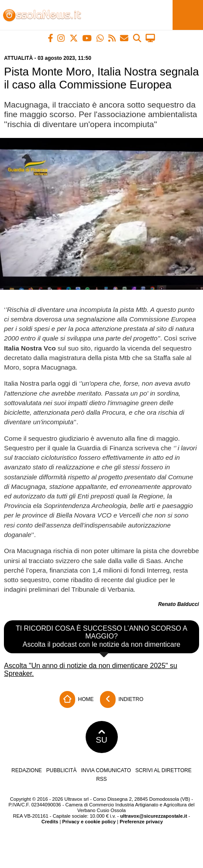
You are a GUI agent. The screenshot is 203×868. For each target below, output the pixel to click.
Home (77, 699)
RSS (101, 779)
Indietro (122, 699)
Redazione (27, 770)
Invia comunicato (106, 770)
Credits (50, 822)
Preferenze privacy (141, 822)
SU (101, 737)
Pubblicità (61, 770)
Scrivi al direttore (163, 770)
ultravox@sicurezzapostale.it (153, 816)
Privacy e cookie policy (89, 822)
